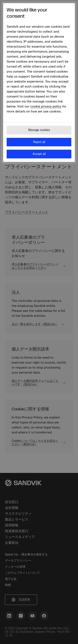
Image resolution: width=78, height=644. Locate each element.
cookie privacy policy (46, 106)
